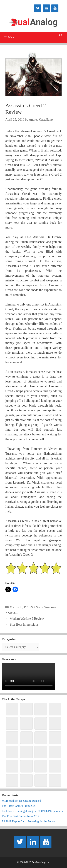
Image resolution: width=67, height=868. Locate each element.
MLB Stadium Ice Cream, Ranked (21, 801)
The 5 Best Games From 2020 (19, 806)
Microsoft (16, 607)
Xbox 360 (12, 613)
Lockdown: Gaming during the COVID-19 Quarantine (33, 811)
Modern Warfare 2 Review (27, 619)
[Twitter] (38, 8)
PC (26, 607)
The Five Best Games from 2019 (20, 816)
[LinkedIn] (46, 8)
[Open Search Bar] (61, 35)
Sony (39, 607)
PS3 (32, 607)
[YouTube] (55, 8)
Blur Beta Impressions (24, 625)
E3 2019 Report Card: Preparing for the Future (28, 821)
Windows (50, 607)
